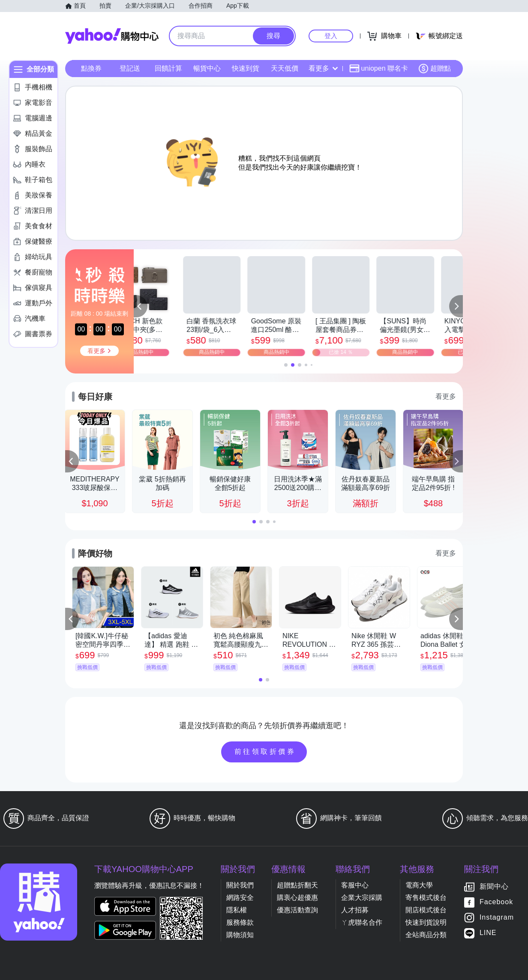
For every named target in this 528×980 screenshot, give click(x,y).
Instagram (497, 918)
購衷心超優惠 (297, 898)
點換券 (91, 68)
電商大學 (419, 885)
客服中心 (355, 885)
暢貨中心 (207, 68)
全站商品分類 (426, 935)
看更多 (323, 68)
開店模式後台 (426, 910)
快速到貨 (246, 68)
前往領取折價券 (265, 751)
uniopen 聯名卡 (379, 69)
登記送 (130, 68)
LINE (488, 933)
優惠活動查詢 (297, 910)
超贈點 (435, 69)
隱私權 (237, 910)
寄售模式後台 (426, 898)
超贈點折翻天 (297, 885)
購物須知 (240, 935)
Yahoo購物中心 (112, 36)
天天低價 (285, 68)
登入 (331, 36)
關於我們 (240, 885)
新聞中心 (494, 887)
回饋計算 (168, 68)
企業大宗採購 (362, 898)
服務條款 (240, 922)
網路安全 (240, 898)
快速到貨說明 (426, 922)
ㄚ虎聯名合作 (362, 922)
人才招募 (355, 910)
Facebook (496, 902)
